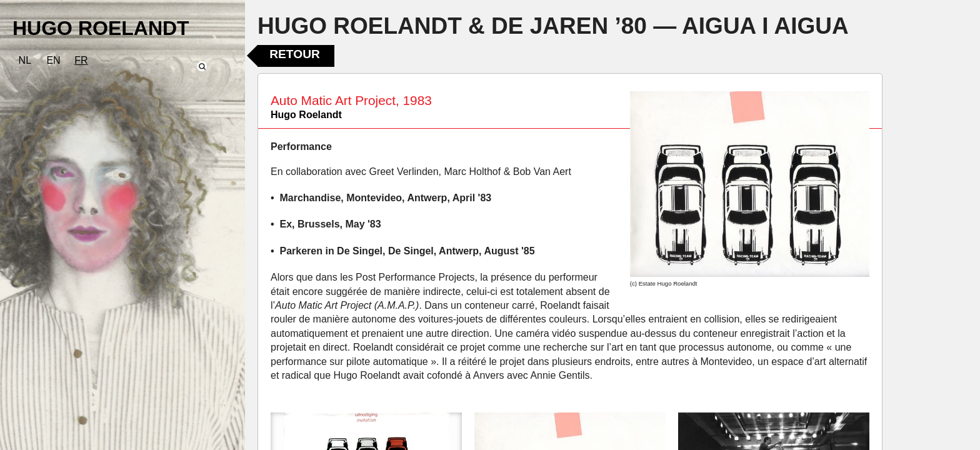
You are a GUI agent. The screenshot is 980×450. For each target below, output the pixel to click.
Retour (295, 54)
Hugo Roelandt (306, 115)
